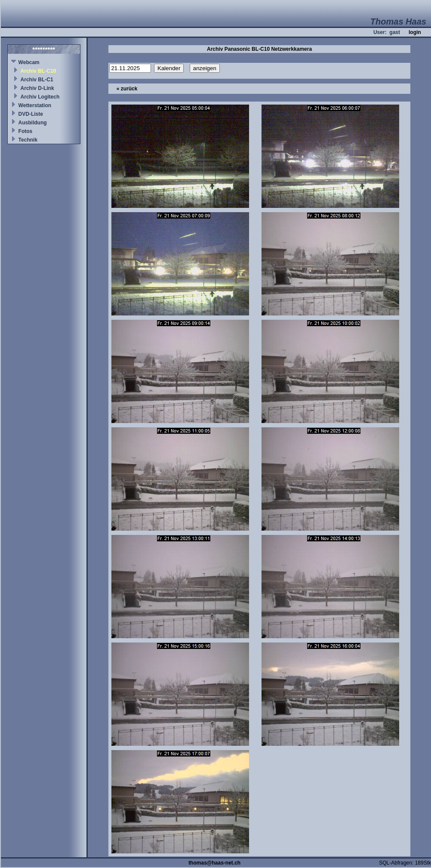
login (415, 32)
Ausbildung (33, 123)
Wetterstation (35, 105)
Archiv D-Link (37, 88)
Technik (28, 140)
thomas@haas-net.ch (214, 863)
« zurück (127, 89)
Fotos (26, 131)
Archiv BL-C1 (37, 80)
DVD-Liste (31, 114)
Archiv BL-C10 (38, 71)
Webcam (29, 62)
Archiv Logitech (40, 97)
